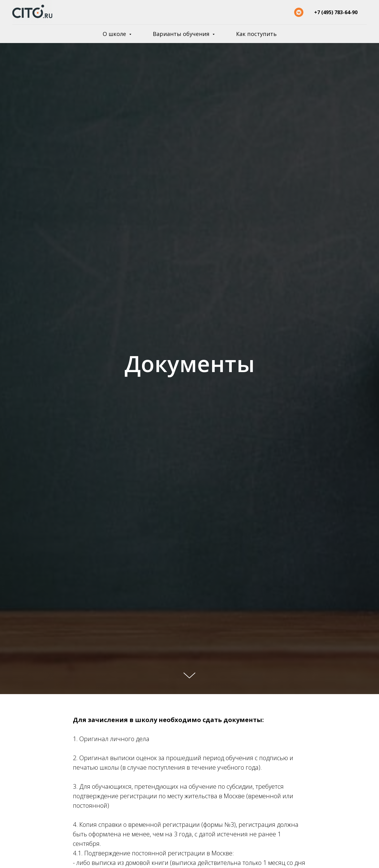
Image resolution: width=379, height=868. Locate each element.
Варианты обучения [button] (182, 34)
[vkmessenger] (299, 12)
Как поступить (256, 34)
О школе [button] (115, 34)
